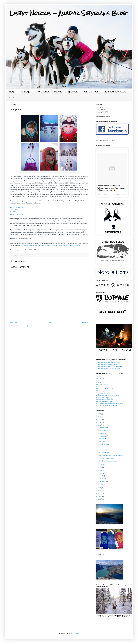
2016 (100, 417)
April (101, 476)
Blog (11, 92)
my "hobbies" (103, 438)
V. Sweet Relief (100, 385)
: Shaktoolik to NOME (108, 368)
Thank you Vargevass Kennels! (108, 461)
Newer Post (14, 322)
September (103, 436)
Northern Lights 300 (16, 214)
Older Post (85, 322)
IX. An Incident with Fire (103, 393)
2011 (100, 491)
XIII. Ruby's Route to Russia (104, 401)
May (101, 473)
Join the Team (91, 92)
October (102, 433)
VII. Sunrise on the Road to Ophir (105, 389)
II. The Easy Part (101, 379)
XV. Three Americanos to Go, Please (106, 405)
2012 (100, 488)
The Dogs (25, 92)
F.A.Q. (12, 97)
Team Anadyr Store (116, 92)
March (102, 479)
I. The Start (99, 377)
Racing (58, 92)
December (103, 428)
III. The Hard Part (101, 381)
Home (49, 322)
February (102, 481)
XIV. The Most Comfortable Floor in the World (109, 403)
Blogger (77, 633)
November (103, 430)
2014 (100, 422)
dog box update (104, 450)
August (102, 465)
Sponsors (73, 92)
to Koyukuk (108, 364)
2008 (100, 499)
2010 (100, 494)
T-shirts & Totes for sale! (107, 458)
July (101, 467)
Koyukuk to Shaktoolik (109, 366)
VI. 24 (98, 387)
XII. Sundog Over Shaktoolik (104, 399)
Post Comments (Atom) (25, 326)
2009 (100, 496)
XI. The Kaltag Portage (102, 397)
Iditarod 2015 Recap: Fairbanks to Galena (108, 362)
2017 (100, 414)
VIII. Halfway (100, 391)
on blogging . (103, 441)
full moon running (105, 453)
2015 (100, 419)
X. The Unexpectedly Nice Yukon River (107, 395)
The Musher (42, 92)
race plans (102, 447)
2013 (100, 425)
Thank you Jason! (104, 444)
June (101, 470)
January (102, 484)
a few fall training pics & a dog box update (112, 455)
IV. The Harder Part (101, 383)
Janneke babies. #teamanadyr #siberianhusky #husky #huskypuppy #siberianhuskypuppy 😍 (111, 188)
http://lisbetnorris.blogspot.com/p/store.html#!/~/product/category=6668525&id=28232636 (51, 245)
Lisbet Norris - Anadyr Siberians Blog (68, 13)
